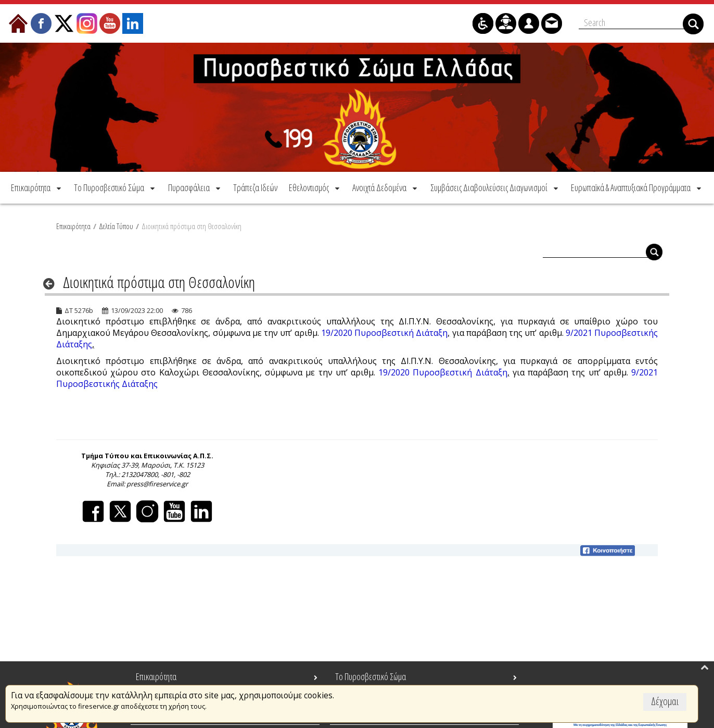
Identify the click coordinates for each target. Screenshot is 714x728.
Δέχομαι (665, 701)
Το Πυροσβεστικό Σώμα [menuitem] (371, 676)
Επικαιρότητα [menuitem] (156, 676)
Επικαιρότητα (73, 225)
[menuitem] (37, 186)
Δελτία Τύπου (116, 225)
